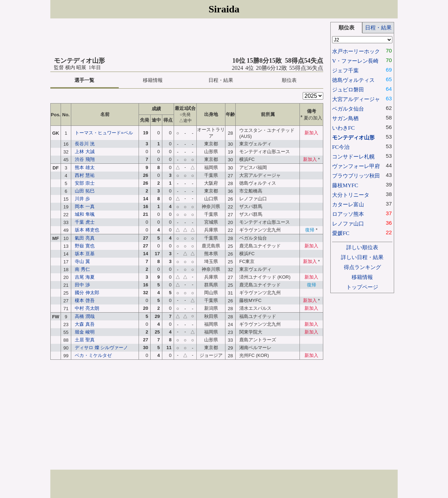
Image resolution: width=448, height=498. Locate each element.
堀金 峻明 (85, 332)
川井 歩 (82, 199)
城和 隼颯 (85, 214)
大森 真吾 (85, 324)
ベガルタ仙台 (348, 109)
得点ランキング (362, 267)
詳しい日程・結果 (362, 257)
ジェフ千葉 (345, 70)
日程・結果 (221, 80)
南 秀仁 (82, 269)
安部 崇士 (85, 183)
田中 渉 (82, 285)
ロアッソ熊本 (348, 214)
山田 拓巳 (85, 191)
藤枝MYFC (345, 185)
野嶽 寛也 (85, 246)
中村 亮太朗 (87, 308)
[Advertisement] (187, 38)
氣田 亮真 (85, 238)
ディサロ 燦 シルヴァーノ (101, 348)
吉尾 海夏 (85, 277)
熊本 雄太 (85, 167)
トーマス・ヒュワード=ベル (104, 133)
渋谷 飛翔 (85, 159)
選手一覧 (84, 80)
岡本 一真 (85, 206)
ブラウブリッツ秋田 (356, 176)
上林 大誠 (85, 152)
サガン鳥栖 (345, 118)
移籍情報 (153, 80)
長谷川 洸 (85, 144)
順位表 (289, 80)
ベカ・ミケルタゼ (93, 355)
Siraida (224, 9)
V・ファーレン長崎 (355, 61)
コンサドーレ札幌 (353, 156)
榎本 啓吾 (85, 300)
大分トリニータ (351, 195)
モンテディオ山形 (353, 137)
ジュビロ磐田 (348, 89)
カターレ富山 (348, 204)
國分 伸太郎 (87, 293)
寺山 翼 (82, 261)
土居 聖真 (85, 340)
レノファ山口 (348, 223)
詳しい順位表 (362, 247)
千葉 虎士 (85, 222)
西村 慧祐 (85, 175)
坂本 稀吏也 (87, 230)
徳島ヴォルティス (353, 80)
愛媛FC (341, 233)
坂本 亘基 (85, 254)
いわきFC (343, 128)
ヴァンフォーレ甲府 (356, 166)
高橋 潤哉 (85, 316)
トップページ (362, 287)
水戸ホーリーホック (356, 51)
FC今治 (341, 147)
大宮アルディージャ (356, 99)
